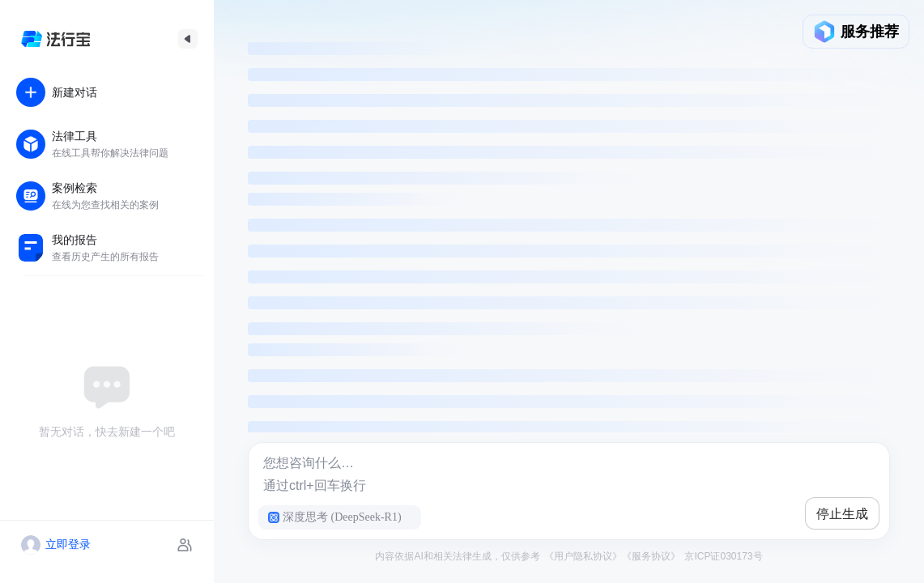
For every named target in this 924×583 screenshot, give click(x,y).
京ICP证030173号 (722, 556)
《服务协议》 (651, 556)
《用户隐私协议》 (583, 556)
